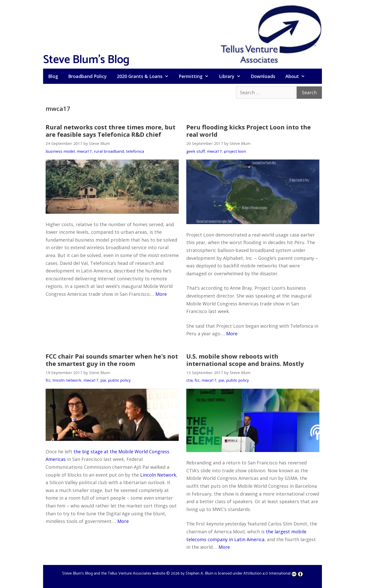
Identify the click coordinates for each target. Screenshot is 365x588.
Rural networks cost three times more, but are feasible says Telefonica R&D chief (111, 131)
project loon (235, 151)
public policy (119, 380)
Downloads (263, 76)
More (161, 294)
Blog (53, 76)
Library (232, 76)
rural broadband (109, 151)
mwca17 (84, 151)
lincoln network (67, 380)
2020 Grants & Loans (145, 76)
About (298, 76)
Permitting (196, 76)
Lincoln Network (158, 475)
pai (103, 380)
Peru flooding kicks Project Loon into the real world (249, 131)
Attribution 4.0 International (273, 573)
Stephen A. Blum (199, 573)
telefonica (135, 151)
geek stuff (196, 151)
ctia (189, 380)
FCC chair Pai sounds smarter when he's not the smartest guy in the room (112, 360)
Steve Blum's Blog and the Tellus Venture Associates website (114, 573)
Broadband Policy (87, 76)
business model (60, 151)
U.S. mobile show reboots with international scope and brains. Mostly (245, 360)
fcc (48, 380)
